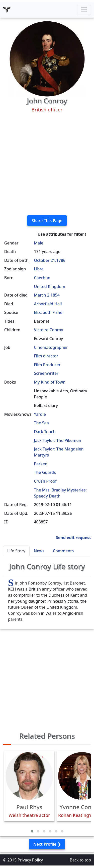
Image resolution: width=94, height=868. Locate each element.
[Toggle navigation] (84, 10)
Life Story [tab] (16, 551)
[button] (32, 831)
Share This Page (47, 221)
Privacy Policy (30, 860)
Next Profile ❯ (47, 844)
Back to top (80, 860)
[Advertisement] (47, 164)
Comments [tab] (63, 551)
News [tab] (39, 551)
